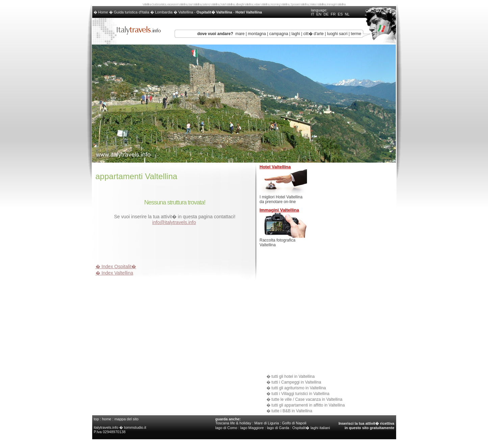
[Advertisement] (175, 246)
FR (333, 14)
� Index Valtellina (114, 273)
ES (340, 14)
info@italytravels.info (174, 222)
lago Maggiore (252, 428)
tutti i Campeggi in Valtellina (296, 382)
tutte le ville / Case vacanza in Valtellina (307, 399)
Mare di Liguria (267, 423)
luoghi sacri (337, 34)
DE (326, 14)
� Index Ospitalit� (116, 267)
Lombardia (164, 12)
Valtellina (186, 12)
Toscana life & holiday (233, 423)
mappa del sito (127, 419)
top (96, 419)
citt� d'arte (313, 34)
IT (313, 14)
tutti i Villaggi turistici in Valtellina (301, 394)
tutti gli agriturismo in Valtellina (299, 388)
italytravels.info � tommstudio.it (121, 427)
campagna (279, 34)
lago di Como (226, 428)
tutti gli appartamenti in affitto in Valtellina (308, 405)
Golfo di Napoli (294, 423)
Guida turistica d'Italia (132, 12)
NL (347, 14)
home (107, 419)
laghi (296, 34)
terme (356, 34)
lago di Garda (278, 428)
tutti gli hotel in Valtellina (293, 376)
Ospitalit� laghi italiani (311, 428)
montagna (257, 34)
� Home (101, 12)
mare (240, 34)
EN (319, 14)
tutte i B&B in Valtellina (292, 411)
